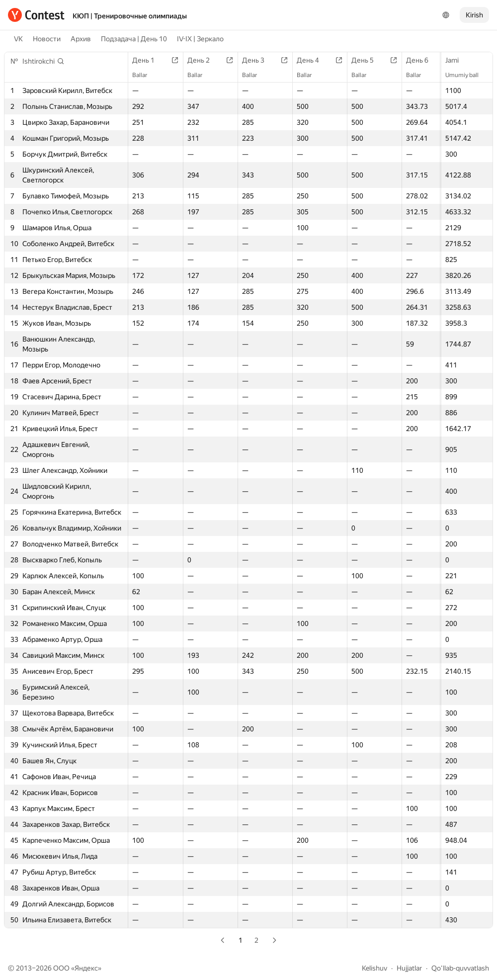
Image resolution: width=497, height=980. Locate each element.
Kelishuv (374, 968)
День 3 (258, 60)
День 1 (148, 60)
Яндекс (86, 968)
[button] (43, 61)
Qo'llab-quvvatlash (460, 968)
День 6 (422, 60)
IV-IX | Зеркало (200, 39)
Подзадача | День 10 (134, 39)
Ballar (145, 75)
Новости (47, 39)
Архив (81, 39)
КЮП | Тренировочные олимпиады (130, 16)
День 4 (313, 60)
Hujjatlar (409, 968)
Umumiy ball (467, 75)
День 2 (204, 60)
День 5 (368, 60)
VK (18, 39)
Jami (457, 60)
